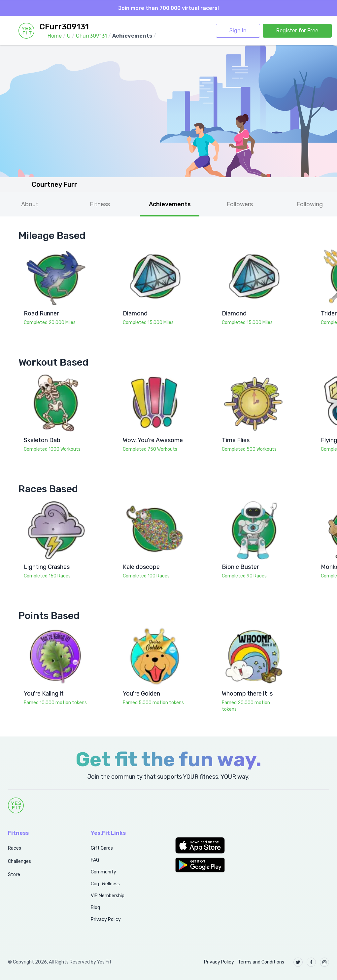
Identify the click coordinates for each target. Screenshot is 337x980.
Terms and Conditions (261, 962)
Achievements (170, 204)
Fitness (100, 204)
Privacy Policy (106, 919)
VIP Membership (108, 896)
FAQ (95, 860)
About (30, 204)
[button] (211, 845)
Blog (95, 908)
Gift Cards (102, 848)
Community (103, 872)
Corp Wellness (105, 884)
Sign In (238, 31)
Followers (240, 204)
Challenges (19, 861)
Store (14, 875)
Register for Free (297, 31)
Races (15, 848)
